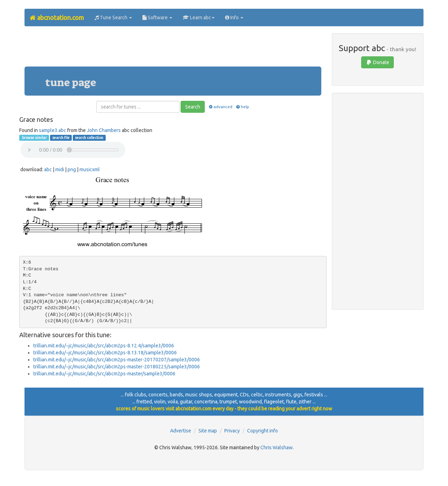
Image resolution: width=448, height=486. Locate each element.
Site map (208, 431)
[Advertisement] (173, 49)
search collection (89, 138)
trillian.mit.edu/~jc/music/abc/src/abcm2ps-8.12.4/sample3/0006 (104, 346)
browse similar (34, 138)
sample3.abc (52, 130)
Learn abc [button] (199, 18)
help (242, 107)
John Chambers (104, 130)
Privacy (232, 431)
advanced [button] (220, 107)
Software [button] (157, 18)
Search (193, 107)
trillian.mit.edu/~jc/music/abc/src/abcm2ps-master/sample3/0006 (104, 374)
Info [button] (234, 18)
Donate (377, 62)
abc (48, 169)
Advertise (181, 431)
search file (61, 138)
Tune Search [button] (113, 18)
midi (60, 169)
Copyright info (262, 431)
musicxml (90, 169)
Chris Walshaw (276, 447)
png (72, 169)
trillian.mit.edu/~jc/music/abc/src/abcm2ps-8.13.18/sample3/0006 (105, 353)
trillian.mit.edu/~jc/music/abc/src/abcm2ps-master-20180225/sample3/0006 (117, 367)
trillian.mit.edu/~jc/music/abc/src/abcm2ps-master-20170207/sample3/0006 (117, 360)
